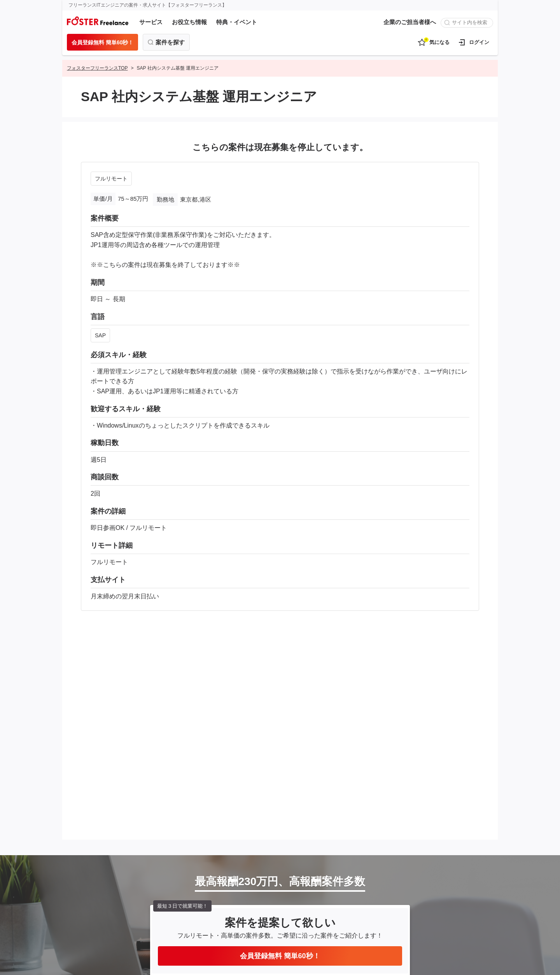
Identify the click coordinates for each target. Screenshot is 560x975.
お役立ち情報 (189, 22)
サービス (151, 22)
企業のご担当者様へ (410, 22)
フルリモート (111, 179)
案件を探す (170, 42)
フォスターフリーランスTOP (97, 68)
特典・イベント (237, 22)
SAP (100, 335)
